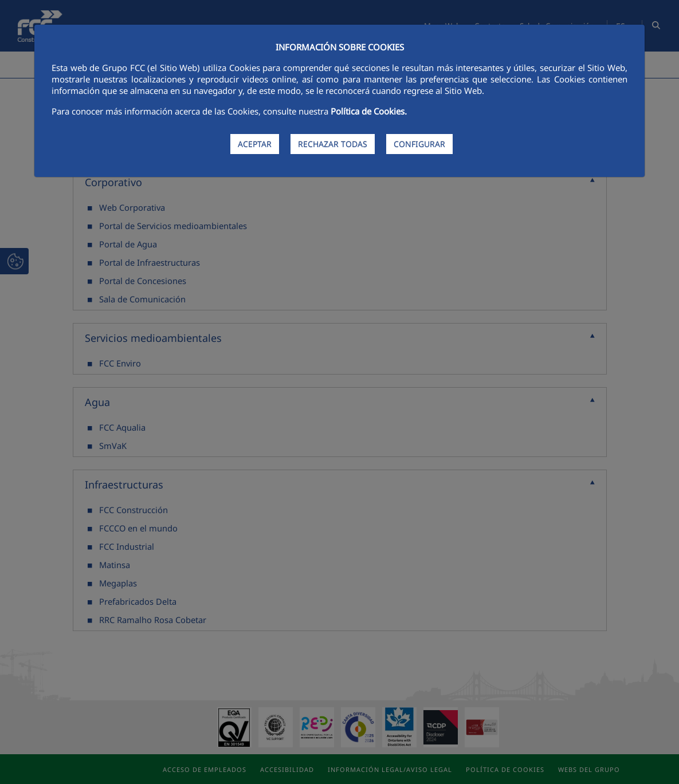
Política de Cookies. (369, 111)
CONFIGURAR (419, 144)
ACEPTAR (255, 144)
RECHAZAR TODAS (333, 144)
